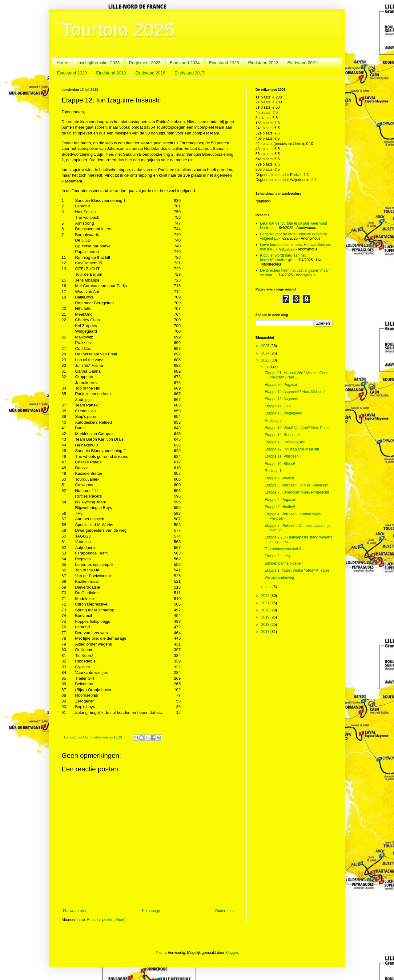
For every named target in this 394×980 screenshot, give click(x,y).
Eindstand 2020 (72, 73)
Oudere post (225, 911)
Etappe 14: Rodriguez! (283, 435)
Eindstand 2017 (189, 73)
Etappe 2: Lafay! (278, 556)
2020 (266, 610)
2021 (266, 603)
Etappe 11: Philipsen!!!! (284, 456)
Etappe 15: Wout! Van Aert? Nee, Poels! (298, 428)
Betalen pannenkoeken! (284, 563)
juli (268, 366)
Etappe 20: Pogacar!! (282, 385)
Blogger (232, 953)
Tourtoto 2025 (118, 30)
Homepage (151, 911)
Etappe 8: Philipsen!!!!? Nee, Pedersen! (297, 485)
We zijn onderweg (279, 578)
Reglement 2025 (145, 63)
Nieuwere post (75, 911)
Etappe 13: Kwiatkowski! (285, 442)
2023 (266, 360)
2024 (266, 353)
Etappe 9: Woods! (279, 478)
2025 (266, 346)
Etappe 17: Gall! (278, 406)
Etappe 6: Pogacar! (281, 500)
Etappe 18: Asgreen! (281, 399)
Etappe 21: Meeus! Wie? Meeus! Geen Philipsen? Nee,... (297, 375)
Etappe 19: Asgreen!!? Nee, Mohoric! (295, 392)
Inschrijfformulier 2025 (98, 63)
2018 (266, 625)
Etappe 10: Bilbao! (280, 464)
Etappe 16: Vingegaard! (284, 413)
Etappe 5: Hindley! (280, 507)
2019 (266, 617)
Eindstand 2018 (150, 73)
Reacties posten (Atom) (106, 920)
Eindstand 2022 (263, 63)
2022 (266, 596)
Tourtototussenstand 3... (284, 549)
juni (269, 587)
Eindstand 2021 (302, 63)
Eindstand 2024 (185, 63)
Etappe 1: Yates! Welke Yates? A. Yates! (298, 570)
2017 (266, 632)
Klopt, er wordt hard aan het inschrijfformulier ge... (283, 258)
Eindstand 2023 (224, 63)
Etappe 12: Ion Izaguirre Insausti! (292, 449)
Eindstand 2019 (111, 73)
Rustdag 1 (273, 471)
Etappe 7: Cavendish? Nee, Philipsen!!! (297, 492)
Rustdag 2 (273, 421)
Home (62, 63)
